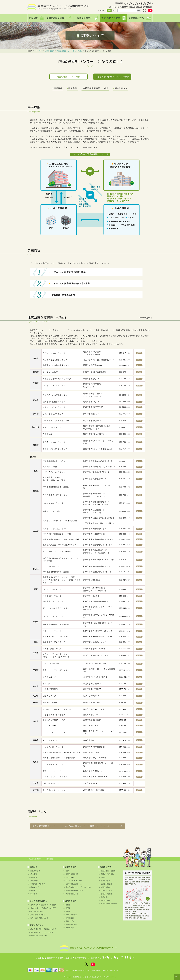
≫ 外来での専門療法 (36, 911)
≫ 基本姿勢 (33, 874)
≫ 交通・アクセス (35, 890)
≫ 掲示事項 (33, 894)
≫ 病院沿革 (33, 877)
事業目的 (57, 88)
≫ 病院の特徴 (33, 881)
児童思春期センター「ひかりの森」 (70, 51)
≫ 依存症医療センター (72, 894)
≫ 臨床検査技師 (105, 881)
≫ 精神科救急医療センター (73, 884)
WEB (139, 353)
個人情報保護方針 (35, 859)
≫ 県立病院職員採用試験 (108, 904)
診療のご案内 (50, 51)
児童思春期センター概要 (69, 77)
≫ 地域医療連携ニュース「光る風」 (42, 932)
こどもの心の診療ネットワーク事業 (112, 77)
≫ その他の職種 (105, 900)
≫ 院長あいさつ (34, 871)
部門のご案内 (69, 901)
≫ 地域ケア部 (69, 921)
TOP (41, 51)
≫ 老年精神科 (69, 877)
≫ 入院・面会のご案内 (37, 915)
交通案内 (49, 859)
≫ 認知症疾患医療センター (73, 890)
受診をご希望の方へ (37, 901)
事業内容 (72, 88)
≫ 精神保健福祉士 (105, 887)
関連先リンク (120, 88)
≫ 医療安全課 (69, 928)
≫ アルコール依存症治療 (73, 881)
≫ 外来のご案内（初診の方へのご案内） (43, 905)
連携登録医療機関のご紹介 (95, 88)
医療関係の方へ (35, 925)
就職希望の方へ (105, 867)
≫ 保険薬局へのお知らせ (38, 936)
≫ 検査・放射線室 (70, 915)
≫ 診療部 (67, 905)
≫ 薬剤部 (67, 911)
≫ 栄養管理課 (69, 918)
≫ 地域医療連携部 (70, 924)
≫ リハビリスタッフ (106, 890)
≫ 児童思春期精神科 (71, 874)
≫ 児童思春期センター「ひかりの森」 (78, 887)
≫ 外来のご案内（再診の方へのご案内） (43, 908)
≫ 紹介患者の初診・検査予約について (42, 929)
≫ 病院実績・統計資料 (37, 884)
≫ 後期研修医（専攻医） (108, 871)
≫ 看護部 (67, 908)
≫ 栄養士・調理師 (105, 894)
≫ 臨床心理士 (104, 897)
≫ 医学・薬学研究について (38, 918)
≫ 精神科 (67, 871)
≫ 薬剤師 (102, 877)
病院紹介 (32, 867)
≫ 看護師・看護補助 (106, 874)
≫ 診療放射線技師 (105, 884)
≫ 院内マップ (33, 887)
